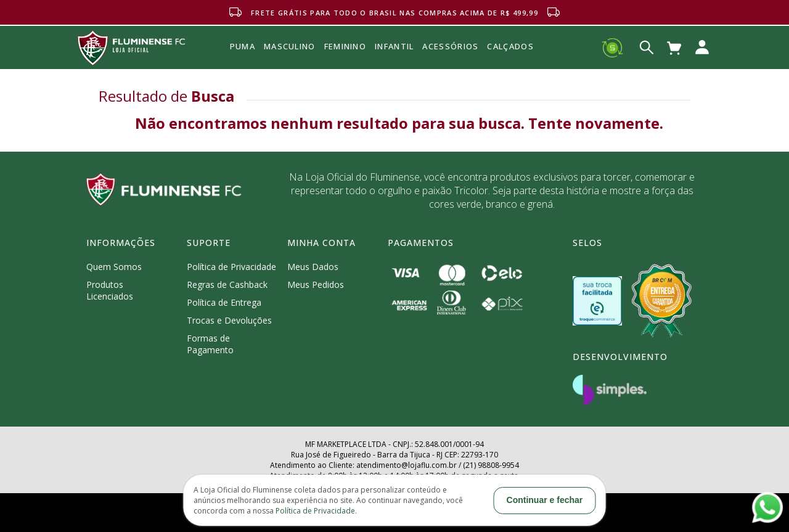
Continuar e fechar (545, 500)
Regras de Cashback (227, 284)
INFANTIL (394, 46)
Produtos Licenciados (110, 290)
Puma (243, 60)
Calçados (510, 46)
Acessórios (450, 73)
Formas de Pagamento (210, 344)
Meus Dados (313, 267)
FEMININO (345, 46)
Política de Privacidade (231, 267)
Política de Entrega (224, 302)
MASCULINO (290, 46)
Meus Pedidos (316, 284)
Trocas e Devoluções (229, 320)
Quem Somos (114, 267)
